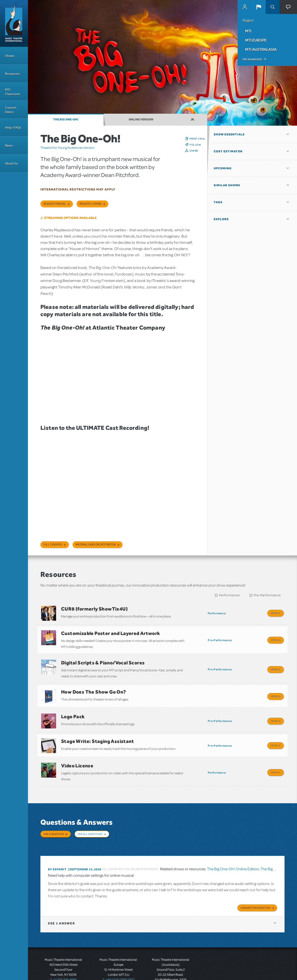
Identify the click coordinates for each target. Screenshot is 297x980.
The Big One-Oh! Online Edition (233, 848)
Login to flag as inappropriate (133, 848)
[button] (259, 7)
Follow (195, 145)
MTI (248, 31)
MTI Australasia (261, 49)
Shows (10, 56)
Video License (77, 753)
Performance (229, 595)
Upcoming (223, 168)
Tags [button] (218, 202)
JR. (193, 119)
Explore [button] (221, 219)
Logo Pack (73, 708)
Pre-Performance (267, 595)
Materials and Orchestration (96, 545)
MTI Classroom (12, 92)
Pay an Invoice (252, 59)
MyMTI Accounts (245, 7)
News (9, 145)
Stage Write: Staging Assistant (98, 730)
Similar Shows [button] (227, 185)
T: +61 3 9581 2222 (171, 968)
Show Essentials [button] (229, 134)
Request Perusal (55, 204)
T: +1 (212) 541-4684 (63, 958)
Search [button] (273, 7)
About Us (11, 163)
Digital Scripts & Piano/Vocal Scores (103, 658)
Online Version (141, 119)
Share (194, 151)
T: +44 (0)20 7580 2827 (119, 958)
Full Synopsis (53, 545)
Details (276, 613)
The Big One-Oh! (66, 119)
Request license (91, 204)
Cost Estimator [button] (228, 151)
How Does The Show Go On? (94, 686)
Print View (197, 139)
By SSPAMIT (57, 848)
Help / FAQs (13, 128)
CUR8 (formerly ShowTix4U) (94, 609)
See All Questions (90, 819)
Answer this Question (255, 886)
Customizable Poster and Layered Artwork (111, 631)
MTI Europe (256, 40)
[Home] (14, 23)
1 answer (61, 901)
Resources (12, 74)
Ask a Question (54, 819)
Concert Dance (11, 110)
